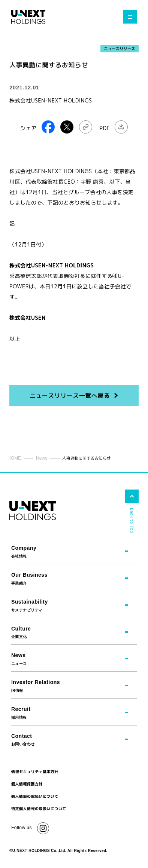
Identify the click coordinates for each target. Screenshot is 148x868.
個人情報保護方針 (27, 784)
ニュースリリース (120, 49)
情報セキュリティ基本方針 (35, 772)
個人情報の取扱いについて (35, 796)
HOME (14, 458)
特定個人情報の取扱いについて (39, 809)
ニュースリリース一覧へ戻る (70, 396)
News (42, 458)
